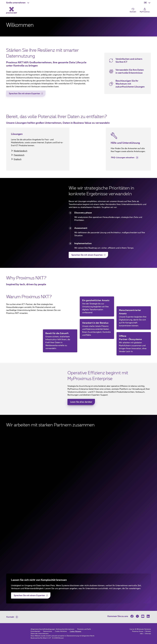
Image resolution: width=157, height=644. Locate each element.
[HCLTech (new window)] (78, 540)
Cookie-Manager (76, 631)
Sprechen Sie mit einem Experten (24, 95)
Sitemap (148, 634)
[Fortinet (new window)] (78, 452)
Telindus (148, 631)
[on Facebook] (133, 616)
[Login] (145, 10)
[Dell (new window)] (78, 511)
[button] (18, 3)
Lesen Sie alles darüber (81, 402)
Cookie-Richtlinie (61, 631)
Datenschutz (48, 631)
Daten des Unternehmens (40, 634)
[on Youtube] (143, 616)
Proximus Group (138, 631)
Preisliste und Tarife (84, 629)
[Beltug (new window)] (78, 481)
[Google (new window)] (78, 526)
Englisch (18, 159)
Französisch (19, 155)
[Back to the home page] (12, 10)
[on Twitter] (137, 616)
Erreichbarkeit (35, 631)
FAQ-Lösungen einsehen (125, 158)
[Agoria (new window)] (78, 496)
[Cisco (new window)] (78, 467)
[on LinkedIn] (148, 616)
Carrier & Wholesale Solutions (140, 629)
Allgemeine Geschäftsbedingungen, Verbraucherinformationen (52, 629)
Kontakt (12, 617)
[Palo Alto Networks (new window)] (78, 555)
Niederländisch (20, 151)
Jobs (141, 634)
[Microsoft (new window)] (78, 437)
